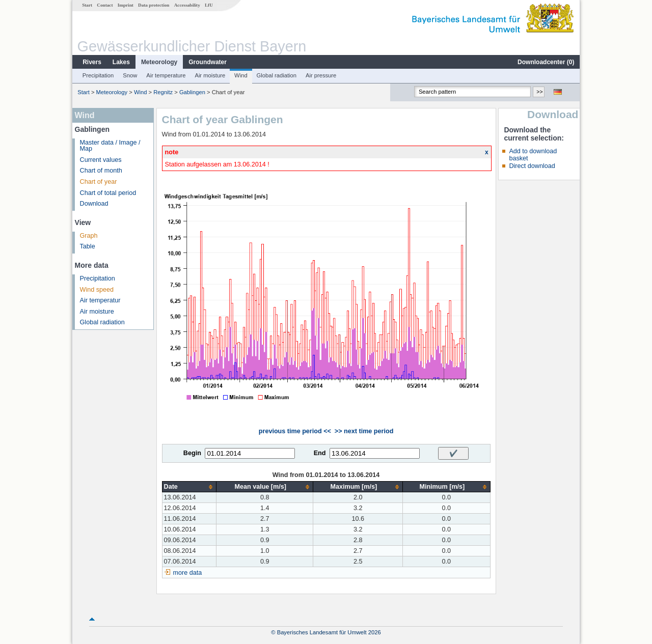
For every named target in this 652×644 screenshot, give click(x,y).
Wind (241, 75)
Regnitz (163, 92)
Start (87, 5)
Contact (105, 5)
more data (188, 573)
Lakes (121, 62)
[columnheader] (189, 487)
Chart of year (99, 182)
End (320, 453)
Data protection (154, 5)
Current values (101, 160)
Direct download (532, 166)
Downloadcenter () (546, 62)
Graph (89, 236)
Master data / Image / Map (110, 146)
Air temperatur (100, 300)
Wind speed (97, 290)
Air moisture (210, 75)
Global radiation (277, 75)
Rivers (92, 62)
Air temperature (166, 75)
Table (88, 246)
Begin (192, 453)
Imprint (126, 5)
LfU (209, 5)
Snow (130, 75)
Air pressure (321, 75)
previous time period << (295, 431)
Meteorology (159, 62)
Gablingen (192, 92)
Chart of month (101, 171)
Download (94, 204)
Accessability (187, 5)
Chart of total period (108, 193)
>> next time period (364, 431)
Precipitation (98, 75)
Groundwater (208, 62)
